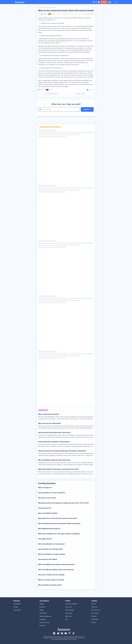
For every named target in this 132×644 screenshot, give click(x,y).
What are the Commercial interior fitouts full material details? (66, 11)
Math (44, 8)
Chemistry (42, 607)
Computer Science (44, 622)
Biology (41, 610)
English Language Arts (46, 616)
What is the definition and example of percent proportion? (56, 564)
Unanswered (17, 610)
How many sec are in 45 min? (47, 498)
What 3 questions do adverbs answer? (50, 585)
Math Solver (69, 616)
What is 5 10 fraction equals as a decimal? (51, 580)
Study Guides (69, 613)
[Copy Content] (89, 90)
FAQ (67, 619)
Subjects (40, 8)
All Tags (16, 607)
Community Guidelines (71, 604)
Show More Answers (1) (52, 94)
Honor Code (69, 607)
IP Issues (94, 622)
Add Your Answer (80, 94)
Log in (116, 2)
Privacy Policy (95, 613)
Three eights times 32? (45, 539)
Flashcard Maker (70, 610)
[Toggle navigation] (94, 2)
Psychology (43, 619)
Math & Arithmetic (51, 8)
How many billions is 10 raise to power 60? (52, 493)
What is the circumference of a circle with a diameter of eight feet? (59, 534)
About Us (94, 604)
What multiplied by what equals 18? (49, 529)
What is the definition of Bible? (48, 513)
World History (43, 613)
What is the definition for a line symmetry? (51, 544)
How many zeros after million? (48, 559)
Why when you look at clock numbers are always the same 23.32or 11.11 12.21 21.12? (63, 503)
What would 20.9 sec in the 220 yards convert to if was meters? (58, 518)
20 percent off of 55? (45, 508)
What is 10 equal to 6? (45, 488)
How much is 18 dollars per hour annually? (51, 575)
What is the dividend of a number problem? (52, 554)
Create (104, 2)
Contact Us (94, 607)
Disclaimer (94, 616)
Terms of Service (96, 610)
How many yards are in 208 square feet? (50, 549)
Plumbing (75, 41)
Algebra (42, 604)
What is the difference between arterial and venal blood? (56, 570)
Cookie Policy (95, 619)
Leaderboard (17, 604)
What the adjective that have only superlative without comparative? (59, 523)
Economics (42, 626)
